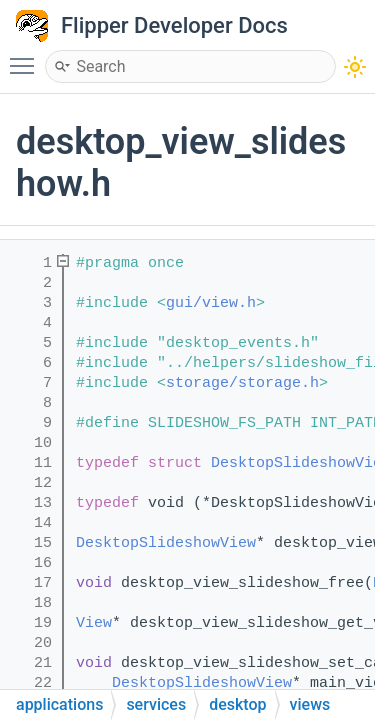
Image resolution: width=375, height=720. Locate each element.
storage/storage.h (242, 383)
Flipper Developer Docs (174, 25)
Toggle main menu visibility (27, 57)
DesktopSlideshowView (166, 543)
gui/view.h (211, 303)
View (94, 623)
